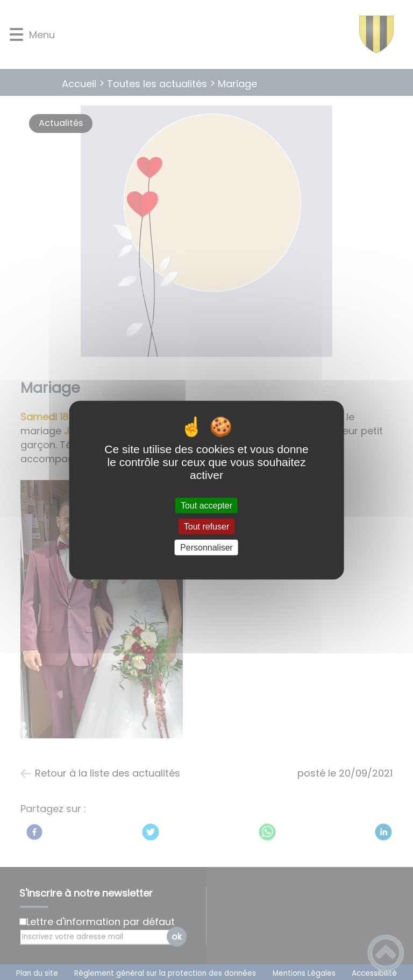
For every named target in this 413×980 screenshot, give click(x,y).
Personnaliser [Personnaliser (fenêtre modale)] (206, 548)
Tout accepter (206, 505)
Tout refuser (206, 526)
